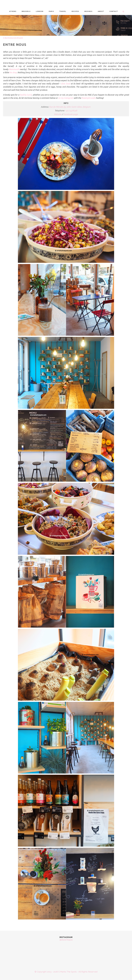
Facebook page (71, 114)
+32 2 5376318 (71, 111)
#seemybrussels (88, 98)
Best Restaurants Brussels (14, 38)
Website (58, 114)
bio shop (13, 72)
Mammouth (14, 69)
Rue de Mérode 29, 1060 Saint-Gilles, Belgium (70, 107)
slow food (65, 84)
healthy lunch (26, 95)
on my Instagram (66, 98)
